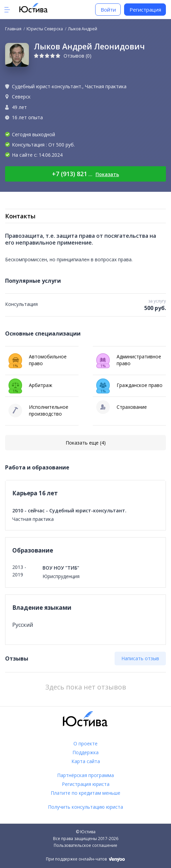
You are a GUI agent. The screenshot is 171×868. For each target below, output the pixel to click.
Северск (21, 97)
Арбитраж (30, 385)
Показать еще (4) (86, 443)
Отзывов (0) (78, 56)
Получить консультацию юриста (85, 807)
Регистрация (145, 10)
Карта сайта (86, 761)
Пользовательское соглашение (85, 845)
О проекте (85, 743)
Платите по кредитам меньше (85, 793)
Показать (107, 174)
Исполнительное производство (38, 410)
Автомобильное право (38, 361)
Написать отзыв (140, 658)
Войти (108, 10)
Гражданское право (129, 385)
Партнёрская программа (85, 775)
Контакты (20, 216)
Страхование (122, 407)
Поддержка (85, 752)
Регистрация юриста (86, 784)
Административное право (129, 361)
